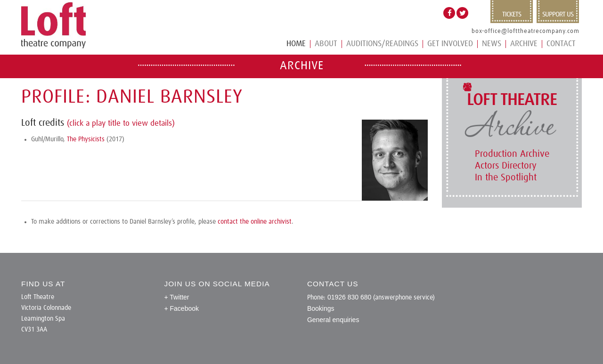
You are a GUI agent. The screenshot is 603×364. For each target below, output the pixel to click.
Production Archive (512, 154)
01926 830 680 (349, 297)
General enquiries (333, 320)
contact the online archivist (255, 222)
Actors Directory (506, 166)
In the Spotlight (506, 178)
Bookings (321, 308)
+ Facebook (181, 308)
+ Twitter (176, 297)
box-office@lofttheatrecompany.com (526, 31)
